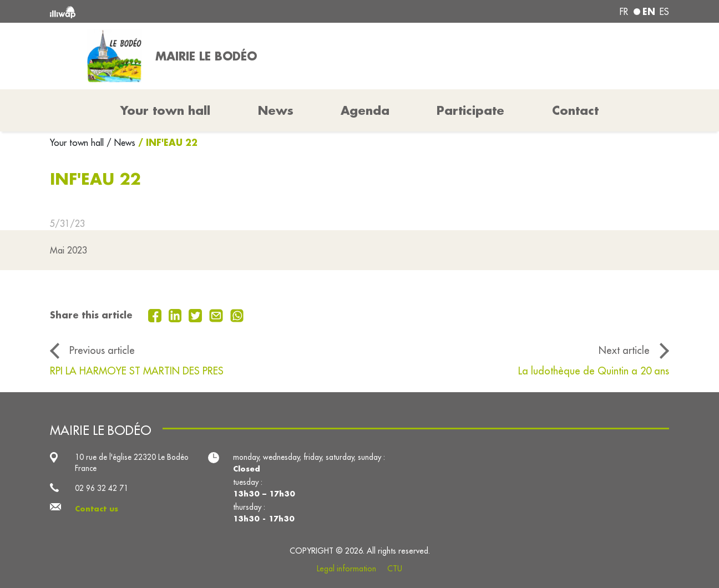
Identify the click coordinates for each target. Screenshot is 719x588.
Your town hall (78, 143)
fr (624, 12)
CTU (395, 569)
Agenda (365, 110)
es (664, 12)
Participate (470, 110)
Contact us (97, 508)
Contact (575, 110)
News (276, 110)
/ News (121, 143)
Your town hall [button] (165, 110)
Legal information (346, 569)
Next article (624, 350)
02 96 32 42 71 (102, 488)
